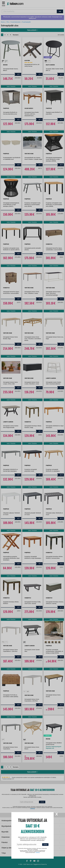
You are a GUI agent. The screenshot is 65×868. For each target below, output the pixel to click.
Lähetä (42, 802)
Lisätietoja (32, 809)
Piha (8, 22)
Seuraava (16, 35)
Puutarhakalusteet (15, 22)
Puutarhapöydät (26, 22)
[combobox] (29, 11)
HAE (60, 11)
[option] (3, 61)
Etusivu (3, 22)
